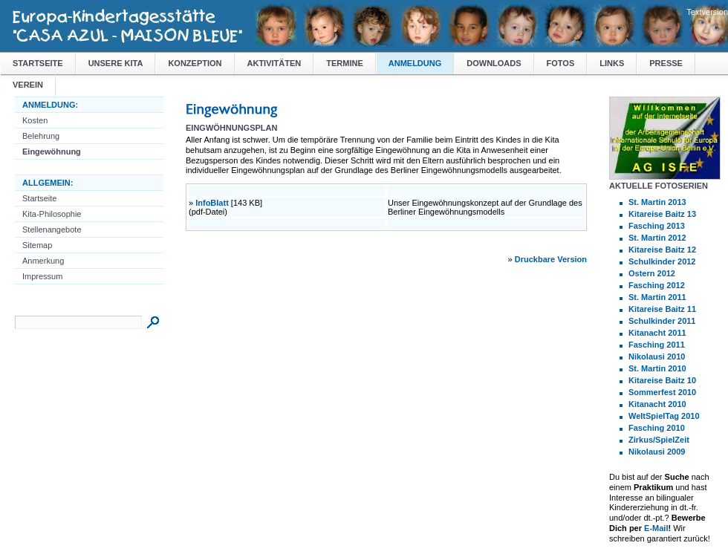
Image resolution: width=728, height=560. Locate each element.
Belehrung (41, 136)
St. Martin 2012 (657, 238)
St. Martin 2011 (657, 297)
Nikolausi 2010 (657, 356)
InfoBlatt (212, 203)
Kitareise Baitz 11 (662, 309)
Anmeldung (415, 63)
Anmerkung (43, 261)
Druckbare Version (551, 259)
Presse (666, 63)
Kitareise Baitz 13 (662, 214)
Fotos (561, 63)
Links (612, 63)
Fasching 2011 (657, 345)
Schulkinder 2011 (662, 321)
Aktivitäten (274, 63)
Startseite (38, 63)
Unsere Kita (116, 63)
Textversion (707, 12)
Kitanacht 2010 (657, 404)
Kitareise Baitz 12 (662, 250)
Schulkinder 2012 (662, 261)
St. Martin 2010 (657, 368)
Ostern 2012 (652, 273)
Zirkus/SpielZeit (659, 440)
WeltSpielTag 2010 (664, 416)
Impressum (42, 276)
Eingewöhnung (52, 152)
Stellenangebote (52, 229)
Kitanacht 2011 (657, 333)
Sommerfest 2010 (662, 392)
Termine (345, 63)
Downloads (494, 63)
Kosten (35, 120)
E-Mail (656, 528)
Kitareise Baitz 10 (662, 380)
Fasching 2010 (657, 428)
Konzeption (195, 63)
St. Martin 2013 (657, 202)
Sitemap (37, 245)
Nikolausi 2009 (657, 452)
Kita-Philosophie (52, 214)
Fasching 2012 (657, 285)
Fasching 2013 (657, 226)
